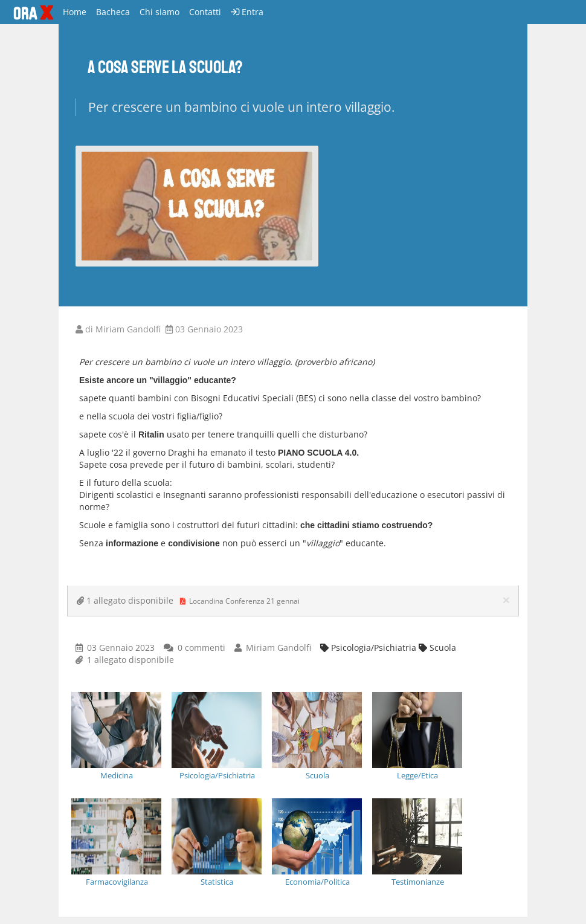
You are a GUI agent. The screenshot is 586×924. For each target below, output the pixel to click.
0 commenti (201, 648)
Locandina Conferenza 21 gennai (241, 601)
